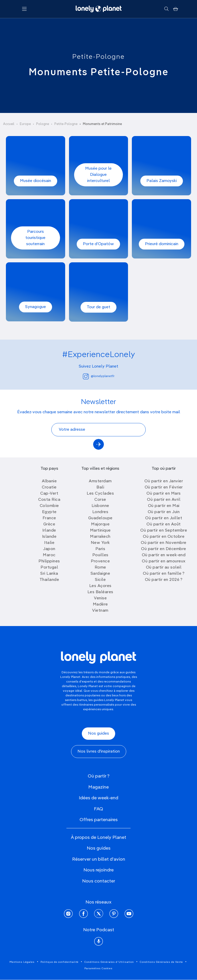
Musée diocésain (36, 181)
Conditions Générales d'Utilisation (109, 962)
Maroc (49, 555)
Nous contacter (99, 881)
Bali (100, 487)
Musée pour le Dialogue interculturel (98, 175)
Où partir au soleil (164, 568)
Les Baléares (100, 592)
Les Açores (100, 586)
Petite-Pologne (98, 57)
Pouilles (100, 555)
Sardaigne (100, 574)
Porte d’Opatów (98, 244)
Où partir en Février (164, 487)
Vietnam (100, 611)
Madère (100, 604)
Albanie (49, 481)
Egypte (49, 512)
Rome (100, 568)
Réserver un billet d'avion (99, 859)
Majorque (100, 524)
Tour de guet (98, 307)
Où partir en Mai (164, 506)
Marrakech (100, 537)
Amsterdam (100, 481)
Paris (100, 549)
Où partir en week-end (164, 555)
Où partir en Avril (164, 500)
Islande (49, 537)
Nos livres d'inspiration (99, 752)
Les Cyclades (100, 494)
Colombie (49, 506)
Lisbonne (100, 506)
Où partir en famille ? (164, 574)
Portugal (49, 568)
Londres (100, 512)
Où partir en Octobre (164, 537)
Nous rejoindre (98, 870)
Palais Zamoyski (162, 181)
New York (100, 543)
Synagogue (36, 307)
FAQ (98, 809)
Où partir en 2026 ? (164, 580)
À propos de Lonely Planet (98, 838)
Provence (100, 561)
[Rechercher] (166, 9)
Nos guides (98, 734)
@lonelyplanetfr (99, 376)
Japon (49, 549)
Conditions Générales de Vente (161, 962)
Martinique (100, 531)
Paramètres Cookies (98, 968)
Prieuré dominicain (162, 244)
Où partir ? (99, 776)
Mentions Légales (22, 962)
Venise (100, 598)
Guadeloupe (100, 518)
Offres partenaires (99, 820)
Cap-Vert (49, 494)
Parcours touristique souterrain (35, 238)
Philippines (49, 561)
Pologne (43, 124)
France (49, 518)
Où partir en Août (164, 524)
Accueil (9, 124)
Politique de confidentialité (60, 962)
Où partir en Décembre (164, 549)
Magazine (98, 787)
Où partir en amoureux (164, 561)
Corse (100, 500)
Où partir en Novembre (164, 543)
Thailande (49, 580)
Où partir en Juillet (164, 518)
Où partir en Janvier (164, 481)
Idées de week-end (98, 798)
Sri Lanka (49, 574)
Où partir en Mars (164, 494)
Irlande (49, 531)
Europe (25, 124)
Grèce (49, 524)
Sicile (100, 580)
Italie (49, 543)
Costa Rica (49, 500)
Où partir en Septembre (164, 531)
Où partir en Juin (164, 512)
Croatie (49, 487)
